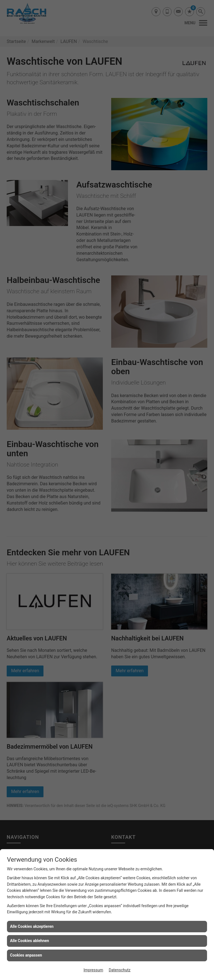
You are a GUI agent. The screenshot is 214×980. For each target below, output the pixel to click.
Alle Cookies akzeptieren (32, 926)
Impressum (93, 970)
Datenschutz (120, 970)
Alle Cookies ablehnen (30, 941)
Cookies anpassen (26, 955)
